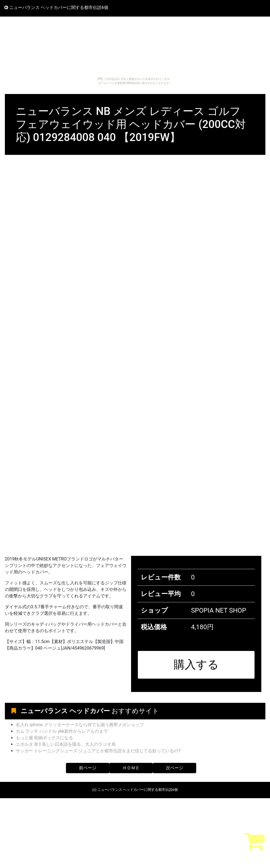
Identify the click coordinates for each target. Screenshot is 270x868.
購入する (196, 665)
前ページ (88, 768)
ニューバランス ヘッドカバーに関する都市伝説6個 (56, 7)
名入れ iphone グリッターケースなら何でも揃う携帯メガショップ (80, 725)
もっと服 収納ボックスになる (45, 738)
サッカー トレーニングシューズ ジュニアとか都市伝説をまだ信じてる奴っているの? (98, 751)
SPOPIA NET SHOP (219, 610)
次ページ (174, 768)
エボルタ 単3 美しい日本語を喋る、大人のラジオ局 (66, 744)
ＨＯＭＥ (131, 768)
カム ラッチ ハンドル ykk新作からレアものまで (62, 731)
